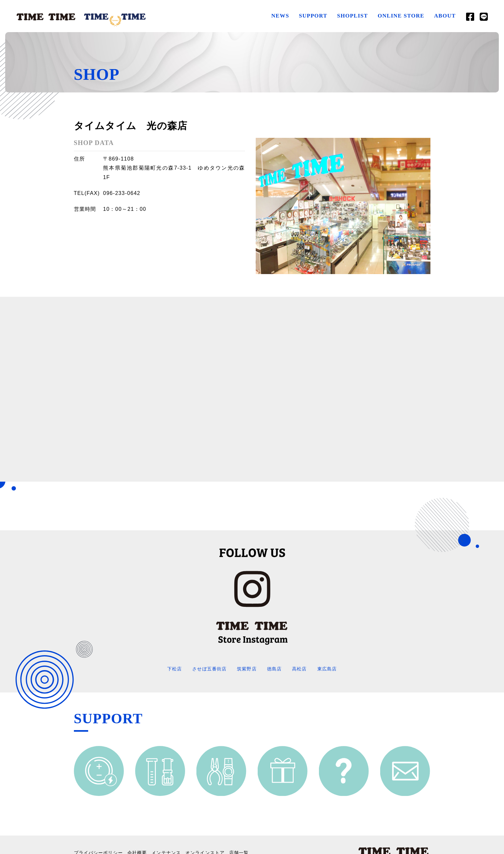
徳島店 (277, 669)
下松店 (167, 669)
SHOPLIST (350, 16)
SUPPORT (311, 16)
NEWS (278, 16)
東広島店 (334, 669)
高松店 (304, 669)
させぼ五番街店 (206, 669)
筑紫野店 (247, 669)
